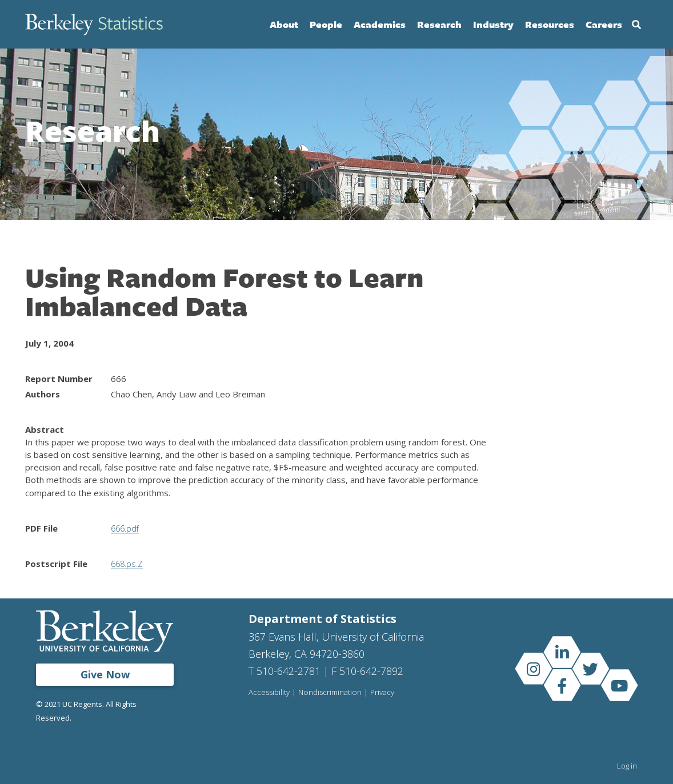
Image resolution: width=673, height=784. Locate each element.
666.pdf (126, 528)
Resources (550, 24)
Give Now (105, 674)
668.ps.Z (128, 564)
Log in (627, 766)
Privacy (385, 693)
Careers (604, 24)
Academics (380, 24)
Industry (493, 24)
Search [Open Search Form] (636, 25)
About (284, 24)
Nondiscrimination (332, 693)
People (326, 24)
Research (439, 24)
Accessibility (270, 693)
